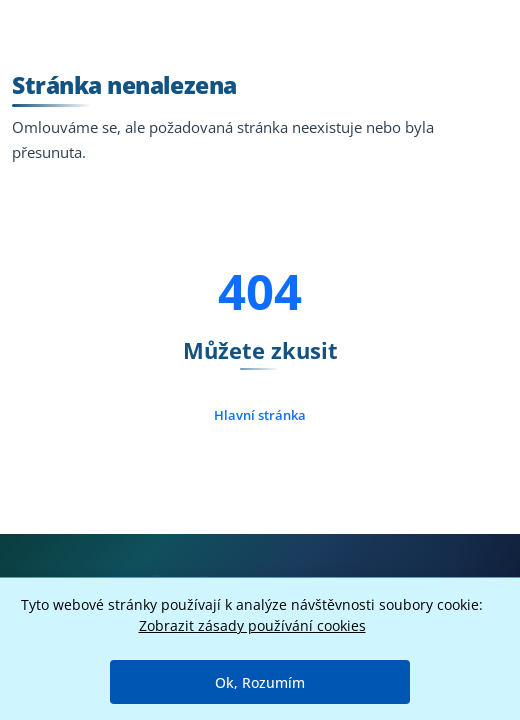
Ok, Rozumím (260, 682)
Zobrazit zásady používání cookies (252, 625)
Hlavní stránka (260, 415)
